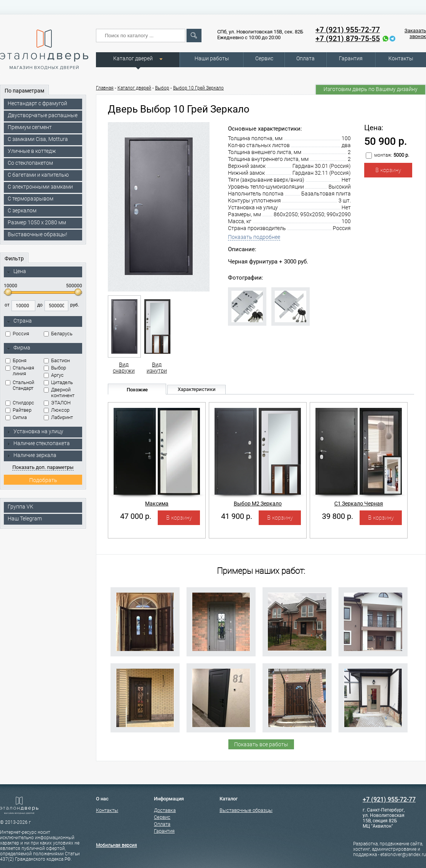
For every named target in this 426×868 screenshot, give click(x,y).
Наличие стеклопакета (38, 443)
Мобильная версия (116, 845)
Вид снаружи (124, 335)
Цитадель (58, 382)
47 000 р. (136, 516)
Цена (16, 272)
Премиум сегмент (30, 127)
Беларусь (58, 334)
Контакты (401, 58)
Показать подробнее (254, 237)
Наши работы (212, 58)
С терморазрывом (31, 199)
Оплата (305, 58)
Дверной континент (59, 393)
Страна (19, 321)
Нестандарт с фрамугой (37, 103)
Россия (17, 334)
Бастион (57, 360)
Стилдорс (20, 403)
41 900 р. (237, 516)
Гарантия (351, 58)
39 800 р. (338, 516)
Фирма (18, 348)
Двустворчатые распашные (43, 115)
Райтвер (18, 410)
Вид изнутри (157, 335)
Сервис (264, 58)
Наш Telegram (25, 518)
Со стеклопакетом (30, 163)
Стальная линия (20, 371)
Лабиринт (58, 417)
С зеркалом (22, 210)
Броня (16, 360)
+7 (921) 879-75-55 (348, 39)
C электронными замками (40, 187)
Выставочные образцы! (37, 234)
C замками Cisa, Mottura (38, 139)
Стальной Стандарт (20, 385)
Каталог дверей (133, 58)
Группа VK (21, 507)
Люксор (57, 410)
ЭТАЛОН (57, 403)
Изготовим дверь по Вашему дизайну (371, 89)
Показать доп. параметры (43, 467)
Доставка (165, 810)
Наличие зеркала (31, 455)
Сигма (16, 417)
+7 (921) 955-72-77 (348, 30)
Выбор (55, 368)
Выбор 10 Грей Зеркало (198, 88)
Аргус (54, 375)
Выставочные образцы (246, 810)
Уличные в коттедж (32, 151)
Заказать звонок (415, 33)
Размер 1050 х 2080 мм (37, 222)
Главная (105, 88)
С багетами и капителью (38, 175)
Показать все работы (261, 744)
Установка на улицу (35, 431)
